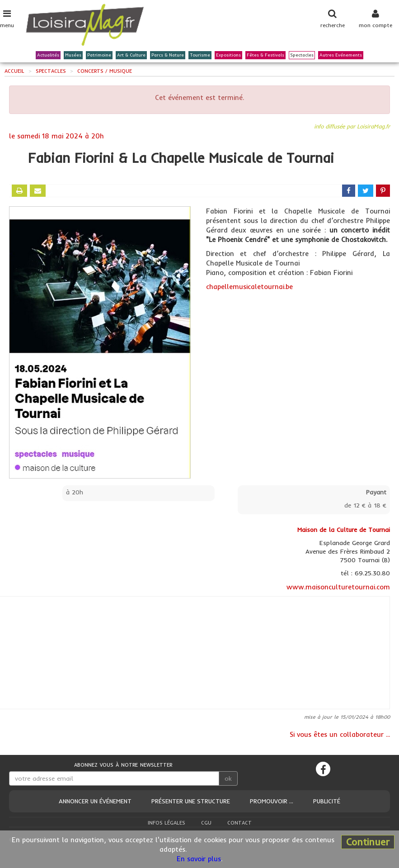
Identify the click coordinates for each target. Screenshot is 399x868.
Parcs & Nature (168, 55)
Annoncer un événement (95, 801)
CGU (206, 823)
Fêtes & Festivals (265, 55)
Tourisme (200, 55)
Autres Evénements (341, 55)
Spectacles (302, 55)
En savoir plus (199, 859)
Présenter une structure (191, 801)
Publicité (327, 801)
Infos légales (167, 823)
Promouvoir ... (272, 801)
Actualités (48, 55)
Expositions (228, 55)
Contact (239, 823)
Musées (73, 55)
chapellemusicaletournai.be (249, 287)
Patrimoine (99, 55)
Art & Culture (131, 55)
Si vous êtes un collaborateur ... (340, 734)
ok (228, 778)
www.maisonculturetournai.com (338, 587)
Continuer (368, 842)
